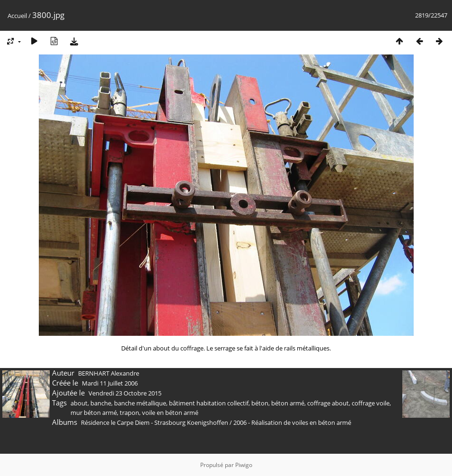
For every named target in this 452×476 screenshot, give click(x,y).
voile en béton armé (170, 413)
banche (101, 403)
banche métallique (140, 403)
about (79, 403)
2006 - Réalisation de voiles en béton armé (292, 422)
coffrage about (328, 403)
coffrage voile (371, 403)
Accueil (17, 16)
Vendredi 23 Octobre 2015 (125, 393)
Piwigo (244, 465)
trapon (129, 413)
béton (260, 403)
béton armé (288, 403)
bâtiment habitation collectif (209, 403)
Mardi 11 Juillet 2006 (110, 383)
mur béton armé (94, 413)
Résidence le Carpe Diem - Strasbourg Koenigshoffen (155, 422)
